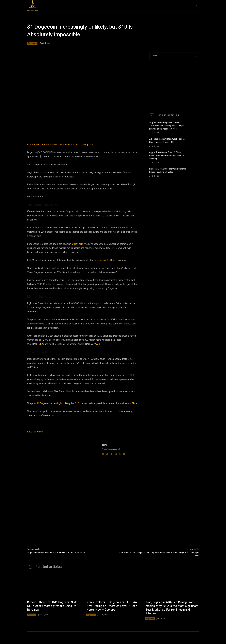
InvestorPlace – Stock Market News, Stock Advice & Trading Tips (60, 145)
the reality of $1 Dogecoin (107, 260)
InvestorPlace (130, 403)
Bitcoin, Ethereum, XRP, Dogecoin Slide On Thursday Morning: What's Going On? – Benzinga (53, 606)
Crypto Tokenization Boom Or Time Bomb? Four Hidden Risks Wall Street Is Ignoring (167, 155)
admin (105, 445)
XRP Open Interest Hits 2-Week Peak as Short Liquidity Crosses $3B (167, 140)
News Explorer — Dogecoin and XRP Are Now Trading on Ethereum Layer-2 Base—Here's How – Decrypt (113, 606)
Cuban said (78, 244)
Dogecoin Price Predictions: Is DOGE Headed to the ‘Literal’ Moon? (57, 553)
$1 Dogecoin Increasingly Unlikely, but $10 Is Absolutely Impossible (71, 403)
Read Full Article (35, 432)
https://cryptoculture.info (111, 449)
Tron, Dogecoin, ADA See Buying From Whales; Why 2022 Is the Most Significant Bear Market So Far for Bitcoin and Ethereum (170, 608)
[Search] (196, 56)
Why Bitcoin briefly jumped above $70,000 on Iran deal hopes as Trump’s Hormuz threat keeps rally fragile (167, 126)
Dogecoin (32, 43)
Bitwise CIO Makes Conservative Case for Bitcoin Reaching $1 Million (168, 170)
